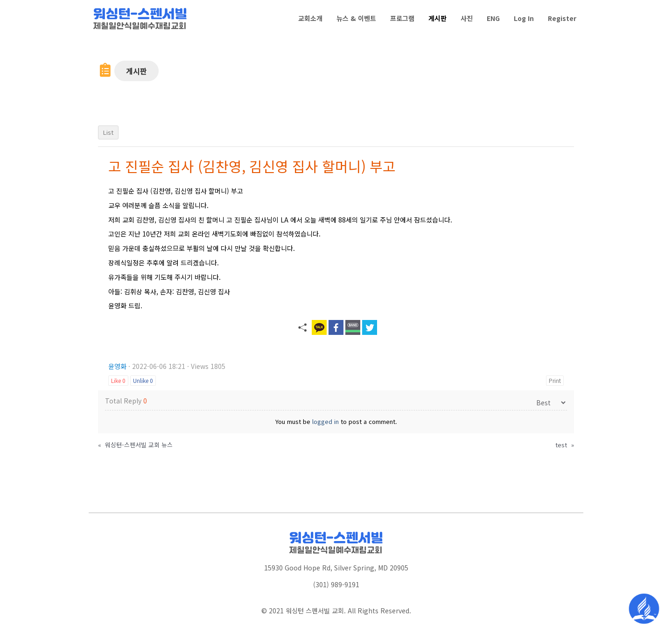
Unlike (143, 380)
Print (555, 380)
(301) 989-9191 (336, 584)
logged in (325, 421)
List (108, 132)
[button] (136, 71)
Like (118, 380)
